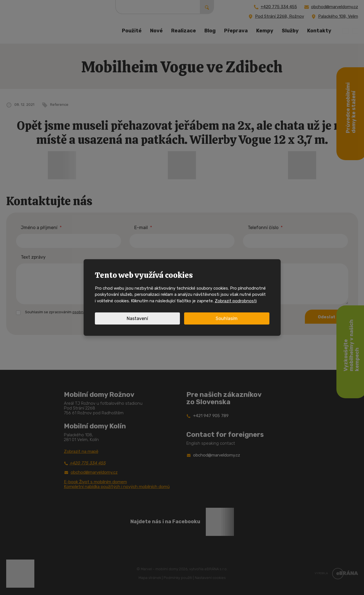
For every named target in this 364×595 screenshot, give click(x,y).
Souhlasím (227, 318)
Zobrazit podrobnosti (236, 301)
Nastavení (137, 318)
